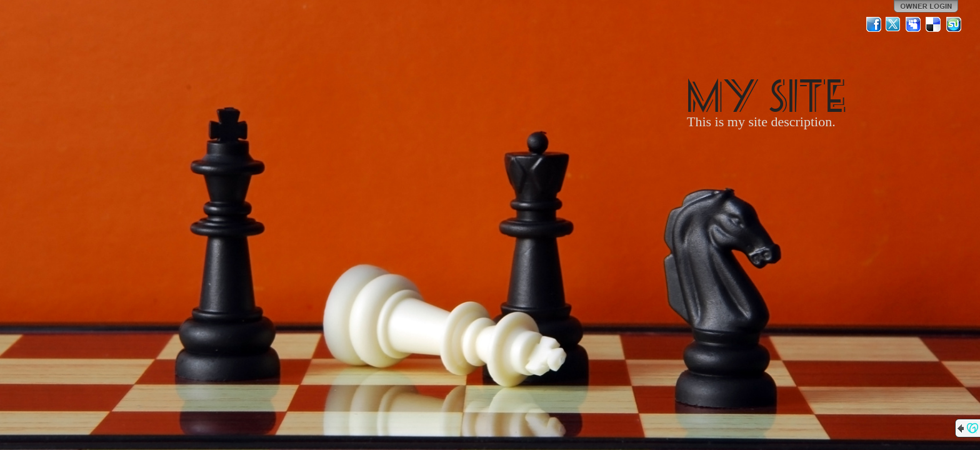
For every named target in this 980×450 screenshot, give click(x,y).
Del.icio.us (934, 24)
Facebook (874, 24)
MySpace (914, 24)
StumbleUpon (954, 24)
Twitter (894, 24)
